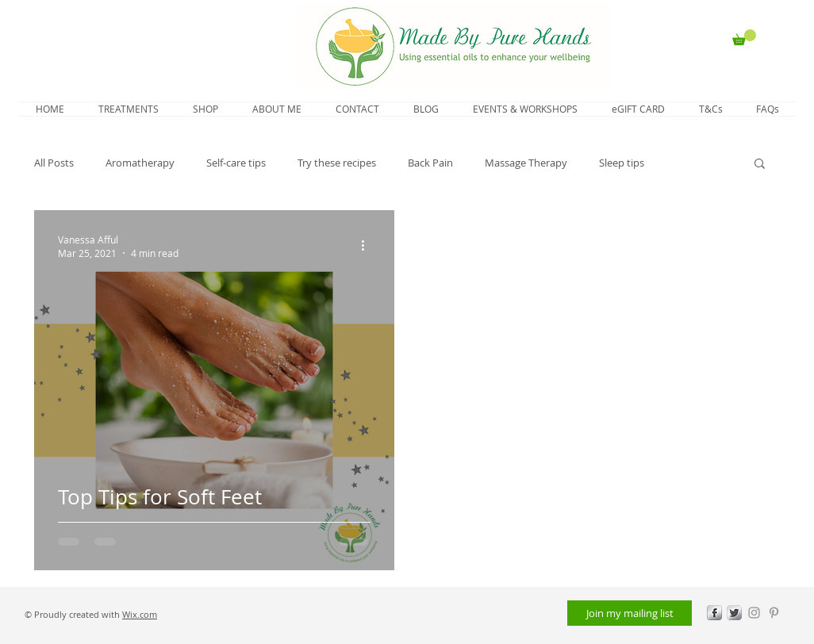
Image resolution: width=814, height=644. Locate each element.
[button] (744, 37)
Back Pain (430, 163)
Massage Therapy (526, 163)
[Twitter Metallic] (734, 613)
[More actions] (368, 246)
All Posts (54, 163)
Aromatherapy (140, 163)
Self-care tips (236, 163)
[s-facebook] (714, 613)
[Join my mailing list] (630, 613)
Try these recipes (337, 163)
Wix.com (140, 614)
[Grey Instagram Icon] (754, 613)
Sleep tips (622, 163)
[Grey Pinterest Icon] (774, 613)
